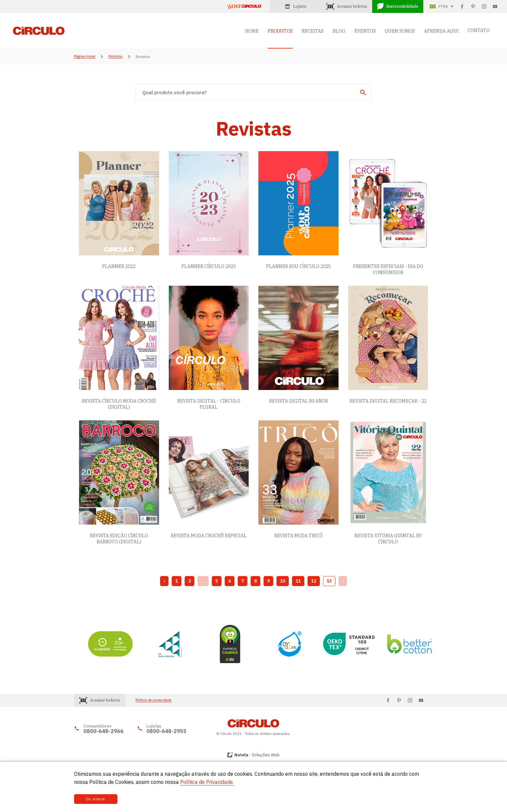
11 (298, 581)
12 (314, 581)
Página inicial (85, 57)
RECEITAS (313, 31)
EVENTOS (365, 31)
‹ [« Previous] (164, 581)
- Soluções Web (257, 755)
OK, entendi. (96, 799)
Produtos (115, 57)
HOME (252, 31)
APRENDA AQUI (441, 31)
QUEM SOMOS (400, 31)
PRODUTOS (280, 31)
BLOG (339, 31)
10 (283, 581)
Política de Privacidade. (207, 782)
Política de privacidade (153, 700)
